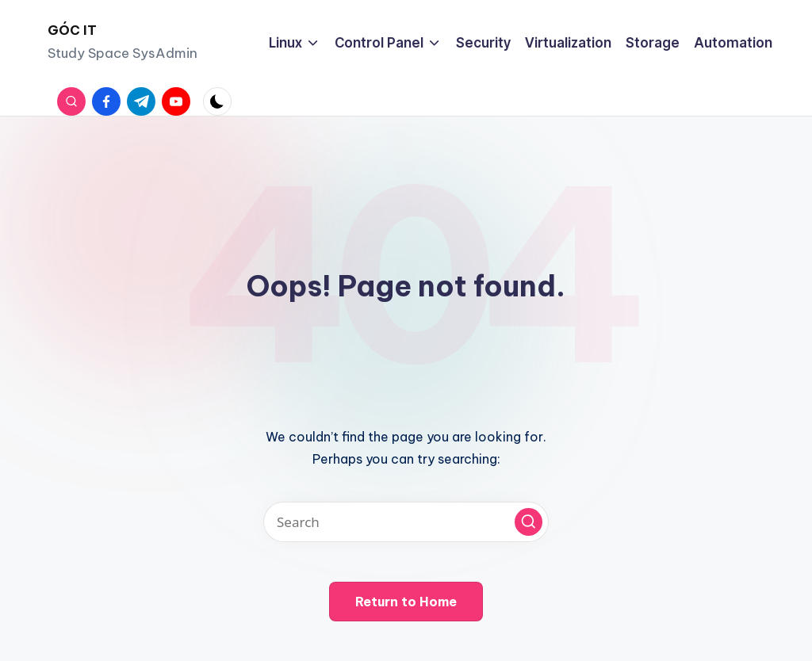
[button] (529, 522)
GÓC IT (72, 30)
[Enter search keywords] (406, 522)
